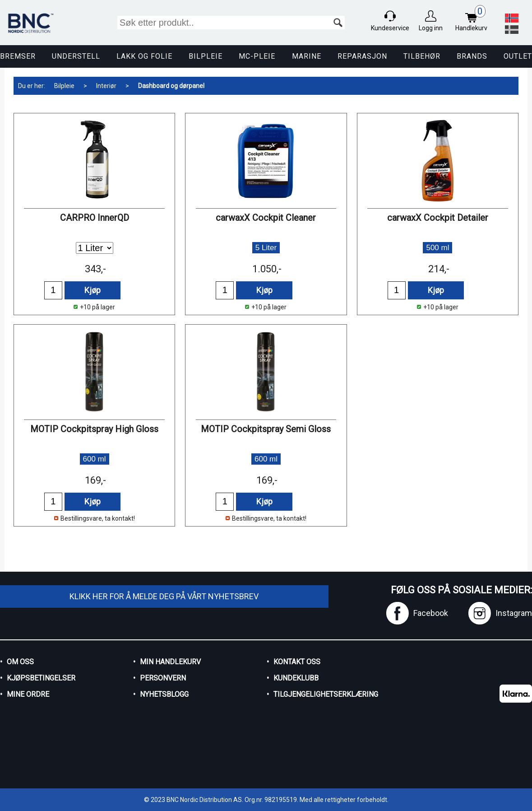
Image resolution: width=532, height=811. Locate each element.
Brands (472, 56)
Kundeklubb (296, 678)
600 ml (95, 459)
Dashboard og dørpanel (171, 86)
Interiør (106, 86)
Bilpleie (206, 56)
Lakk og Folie (144, 56)
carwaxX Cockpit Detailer (438, 218)
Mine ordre (28, 694)
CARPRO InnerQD (95, 218)
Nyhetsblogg (164, 694)
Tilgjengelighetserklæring (326, 694)
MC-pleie (257, 56)
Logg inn (431, 28)
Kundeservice (390, 28)
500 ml (437, 248)
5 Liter (266, 248)
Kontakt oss (297, 662)
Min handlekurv (170, 662)
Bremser (18, 56)
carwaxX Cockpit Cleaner (266, 218)
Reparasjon (362, 56)
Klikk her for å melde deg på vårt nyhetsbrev (164, 596)
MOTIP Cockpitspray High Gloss (94, 429)
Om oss (20, 662)
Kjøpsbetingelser (41, 678)
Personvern (163, 678)
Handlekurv (474, 19)
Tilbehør (422, 56)
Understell (76, 56)
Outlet (518, 56)
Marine (307, 56)
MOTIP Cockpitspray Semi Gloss (266, 429)
